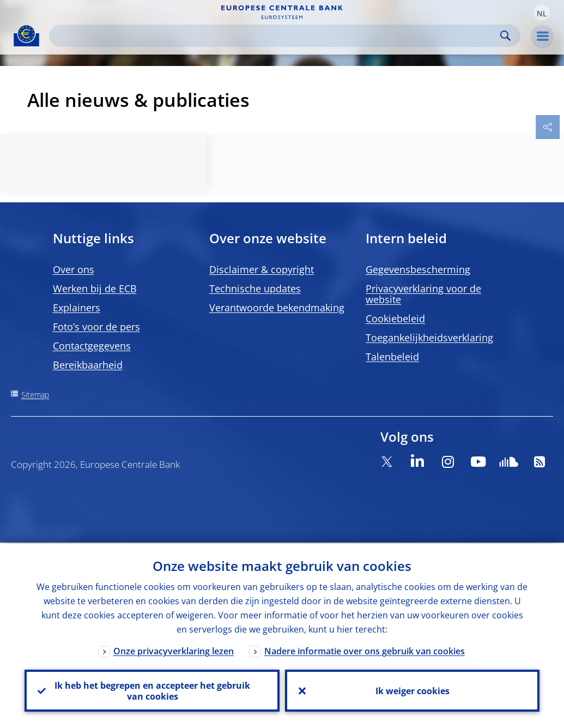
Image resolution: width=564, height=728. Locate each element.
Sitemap (35, 395)
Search (505, 36)
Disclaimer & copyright (262, 269)
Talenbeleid (392, 357)
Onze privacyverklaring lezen (174, 650)
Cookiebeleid (395, 318)
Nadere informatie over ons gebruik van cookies (365, 650)
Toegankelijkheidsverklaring (429, 338)
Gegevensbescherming (418, 269)
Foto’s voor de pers (96, 327)
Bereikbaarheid (88, 365)
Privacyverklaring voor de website (423, 294)
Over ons (74, 269)
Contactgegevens (92, 346)
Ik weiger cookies (412, 690)
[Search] (276, 36)
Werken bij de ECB (95, 288)
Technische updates (255, 288)
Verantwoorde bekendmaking (277, 308)
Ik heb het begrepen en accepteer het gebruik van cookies (152, 690)
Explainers (77, 308)
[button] (542, 13)
